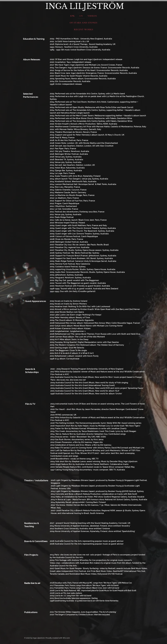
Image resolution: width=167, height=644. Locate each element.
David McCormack (120, 448)
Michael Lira (138, 448)
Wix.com (66, 638)
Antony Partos (104, 448)
